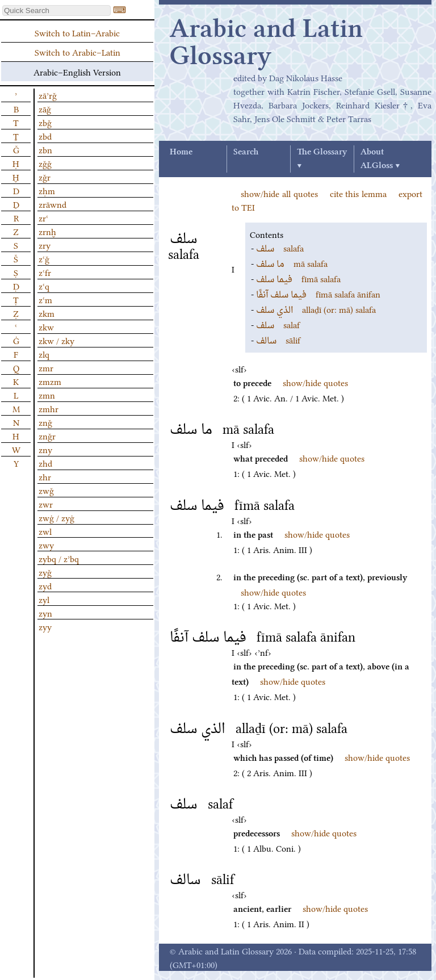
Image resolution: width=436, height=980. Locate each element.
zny (45, 449)
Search (246, 152)
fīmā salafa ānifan (318, 294)
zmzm (50, 381)
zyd (45, 585)
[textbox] (56, 11)
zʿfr (45, 272)
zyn (45, 613)
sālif (278, 340)
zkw (46, 326)
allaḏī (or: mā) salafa (316, 309)
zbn (45, 149)
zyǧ (45, 572)
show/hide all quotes (279, 193)
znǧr (47, 435)
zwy (46, 545)
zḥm (47, 190)
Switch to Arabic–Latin (77, 52)
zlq (44, 354)
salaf (278, 324)
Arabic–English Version (77, 72)
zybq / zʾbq (59, 558)
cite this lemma (359, 193)
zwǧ (46, 490)
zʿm (45, 299)
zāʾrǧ (48, 95)
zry (45, 245)
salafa (280, 248)
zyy (45, 626)
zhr (45, 476)
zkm (47, 313)
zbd (45, 136)
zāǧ (45, 108)
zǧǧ (45, 163)
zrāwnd (53, 204)
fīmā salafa (298, 278)
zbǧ (45, 122)
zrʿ (43, 217)
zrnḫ (47, 231)
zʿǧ (44, 258)
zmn (47, 395)
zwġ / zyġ (56, 517)
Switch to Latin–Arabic (77, 32)
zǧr (45, 177)
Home (181, 152)
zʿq (44, 286)
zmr (46, 367)
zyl (44, 599)
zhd (45, 463)
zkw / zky (56, 340)
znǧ (45, 422)
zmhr (49, 408)
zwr (46, 504)
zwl (45, 531)
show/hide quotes (315, 382)
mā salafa (292, 263)
